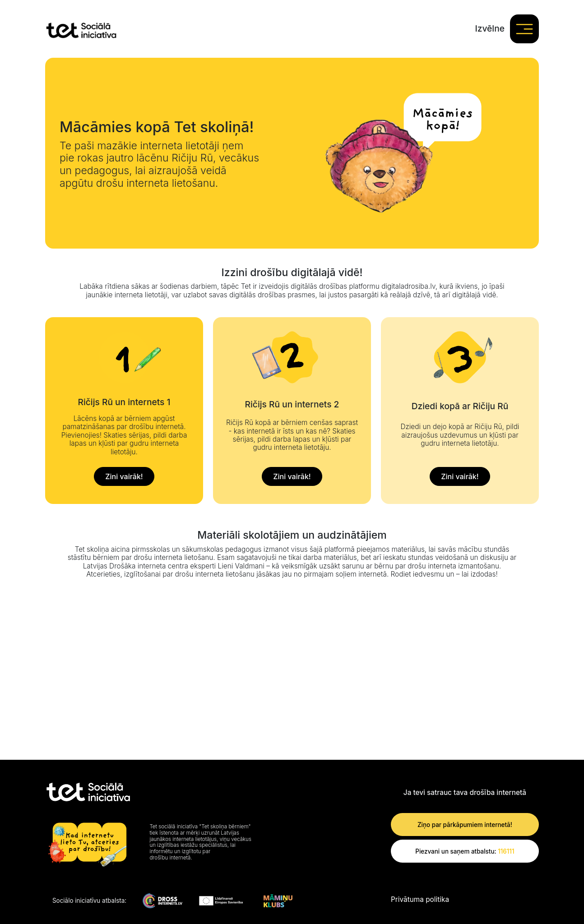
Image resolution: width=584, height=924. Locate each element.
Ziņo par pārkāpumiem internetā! (465, 825)
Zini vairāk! (124, 476)
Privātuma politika (420, 900)
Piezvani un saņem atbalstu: (465, 851)
